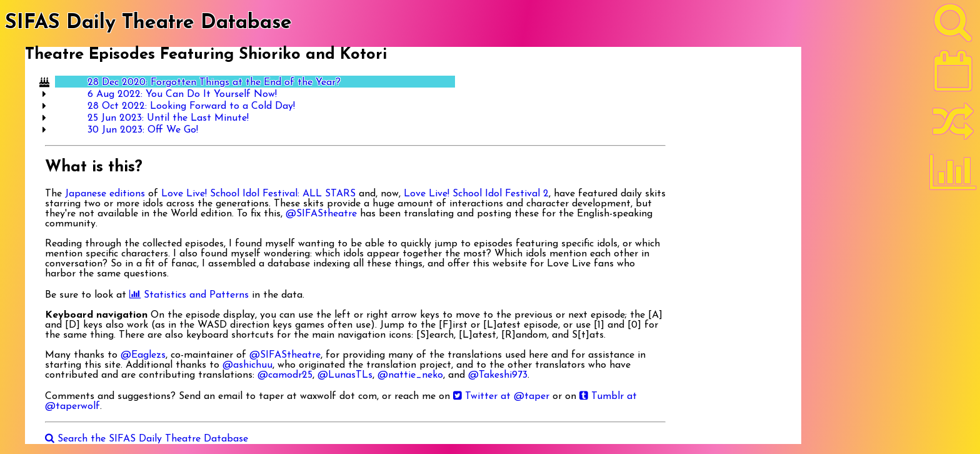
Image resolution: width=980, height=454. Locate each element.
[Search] (953, 26)
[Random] (953, 127)
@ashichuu (247, 365)
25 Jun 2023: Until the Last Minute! (168, 118)
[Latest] (953, 75)
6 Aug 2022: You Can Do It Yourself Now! (182, 94)
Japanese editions (105, 194)
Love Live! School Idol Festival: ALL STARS (258, 194)
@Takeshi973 (498, 375)
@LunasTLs (345, 375)
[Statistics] (953, 176)
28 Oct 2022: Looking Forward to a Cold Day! (191, 106)
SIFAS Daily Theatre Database (148, 23)
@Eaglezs (143, 355)
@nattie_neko (410, 375)
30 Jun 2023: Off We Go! (143, 130)
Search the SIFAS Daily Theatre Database (147, 439)
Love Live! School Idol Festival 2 (476, 194)
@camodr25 (285, 375)
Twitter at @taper (501, 396)
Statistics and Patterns (189, 295)
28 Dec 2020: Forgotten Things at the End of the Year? (214, 83)
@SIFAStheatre (321, 214)
